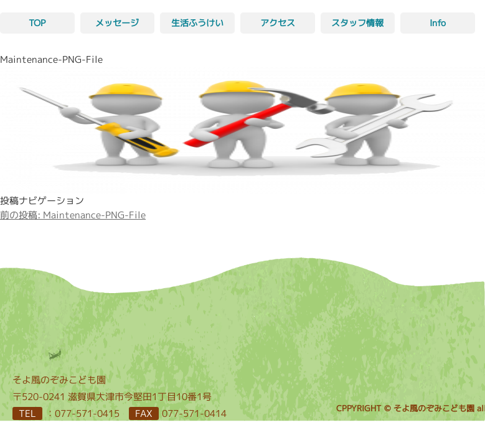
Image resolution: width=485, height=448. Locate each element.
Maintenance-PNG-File (73, 215)
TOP (37, 23)
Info (438, 23)
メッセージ (117, 23)
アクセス (278, 23)
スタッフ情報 (357, 23)
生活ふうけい (197, 23)
